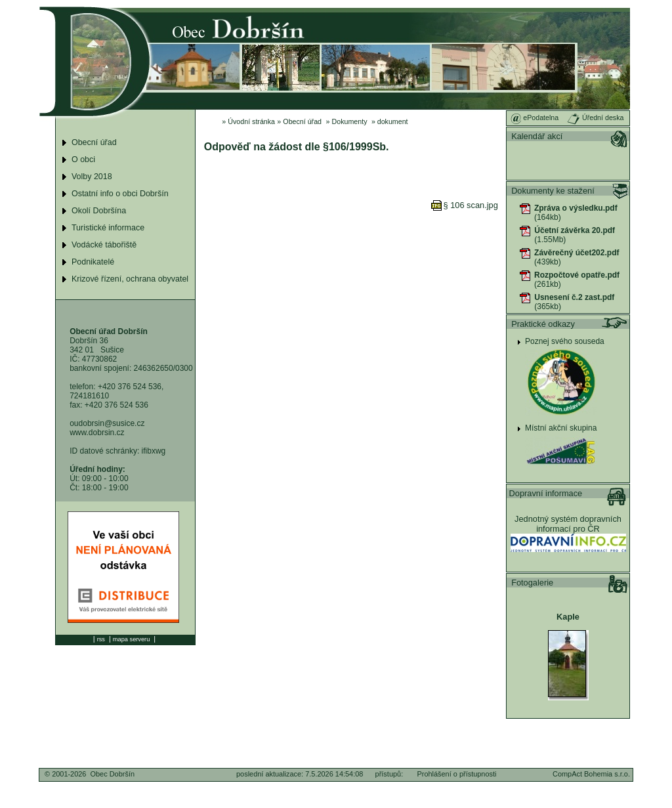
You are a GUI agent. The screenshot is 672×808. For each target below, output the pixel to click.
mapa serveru (131, 639)
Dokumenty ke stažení (553, 191)
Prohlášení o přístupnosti (456, 774)
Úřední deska (595, 117)
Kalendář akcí (537, 136)
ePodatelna (535, 117)
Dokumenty (350, 121)
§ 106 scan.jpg (465, 205)
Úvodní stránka (251, 121)
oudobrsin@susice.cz (107, 423)
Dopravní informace (546, 493)
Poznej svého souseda (565, 341)
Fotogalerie (532, 583)
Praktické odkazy (543, 324)
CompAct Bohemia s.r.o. (591, 774)
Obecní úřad (302, 121)
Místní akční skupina (561, 428)
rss (101, 639)
